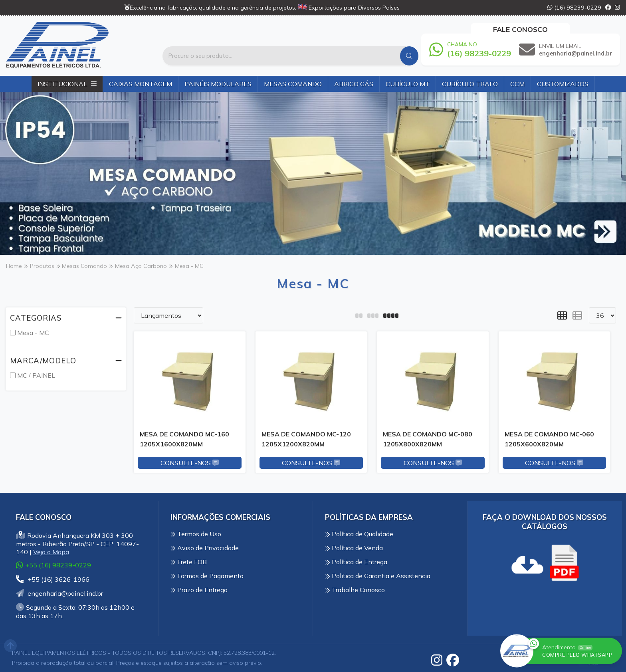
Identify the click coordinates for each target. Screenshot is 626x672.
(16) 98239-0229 (574, 8)
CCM (517, 84)
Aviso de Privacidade (205, 548)
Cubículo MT (408, 84)
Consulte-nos (190, 463)
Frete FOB (189, 562)
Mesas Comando (293, 84)
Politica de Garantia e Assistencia (378, 576)
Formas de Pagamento (207, 576)
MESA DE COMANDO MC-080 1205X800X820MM (428, 439)
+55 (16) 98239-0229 (53, 565)
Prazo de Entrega (199, 590)
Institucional (67, 84)
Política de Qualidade (359, 534)
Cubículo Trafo (470, 84)
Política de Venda (354, 548)
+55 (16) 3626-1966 (53, 579)
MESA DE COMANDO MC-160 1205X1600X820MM (184, 439)
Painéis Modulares (218, 84)
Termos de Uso (196, 534)
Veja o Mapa (51, 552)
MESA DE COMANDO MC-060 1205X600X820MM (549, 439)
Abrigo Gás (354, 84)
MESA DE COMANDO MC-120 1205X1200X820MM (306, 439)
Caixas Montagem (141, 84)
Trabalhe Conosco (355, 590)
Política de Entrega (356, 562)
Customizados (563, 84)
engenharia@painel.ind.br (59, 593)
